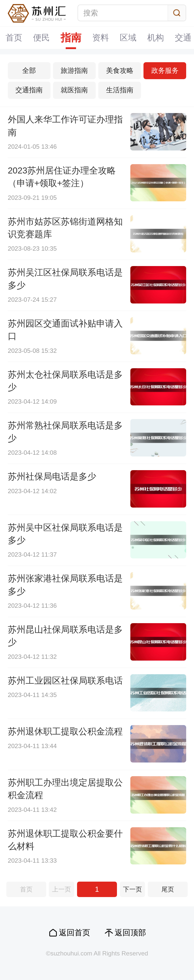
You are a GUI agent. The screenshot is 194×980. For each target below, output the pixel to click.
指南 (71, 38)
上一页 (62, 889)
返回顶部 (130, 933)
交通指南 (29, 90)
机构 (156, 38)
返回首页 (75, 933)
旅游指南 (74, 71)
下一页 (132, 889)
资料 (101, 38)
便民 (41, 38)
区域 (128, 38)
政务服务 (165, 71)
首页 (14, 38)
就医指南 (74, 90)
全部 (29, 71)
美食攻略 (120, 71)
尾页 (168, 889)
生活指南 (120, 90)
